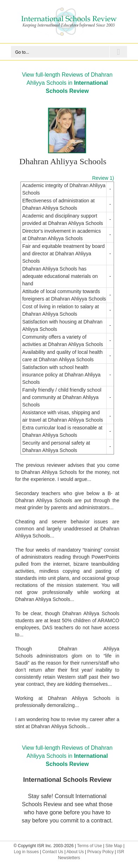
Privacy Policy (100, 852)
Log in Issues (26, 852)
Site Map (114, 846)
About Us (75, 852)
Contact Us (53, 852)
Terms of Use (89, 846)
